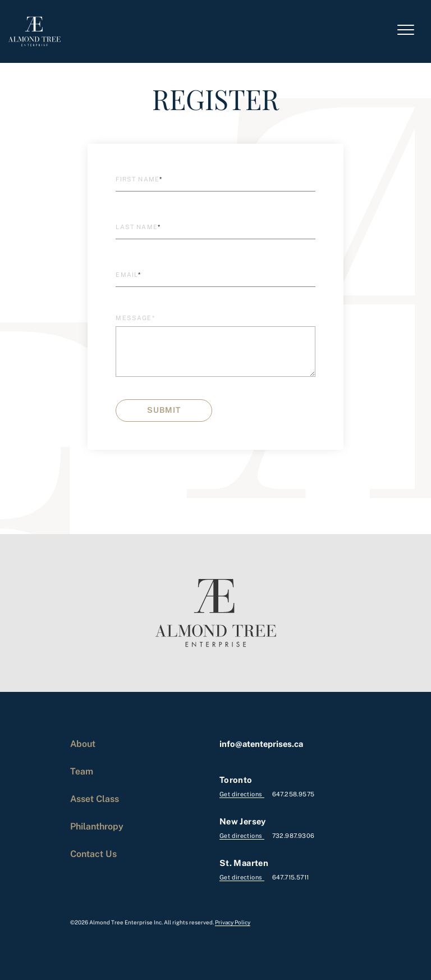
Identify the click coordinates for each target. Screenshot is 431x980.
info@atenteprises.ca (261, 744)
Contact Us (93, 854)
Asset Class (95, 799)
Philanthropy (97, 826)
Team (82, 771)
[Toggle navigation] (406, 31)
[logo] (35, 31)
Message (135, 318)
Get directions (242, 794)
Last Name (138, 227)
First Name (139, 179)
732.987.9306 (294, 835)
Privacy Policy (233, 922)
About (83, 744)
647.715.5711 (291, 877)
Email (128, 274)
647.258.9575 (294, 794)
